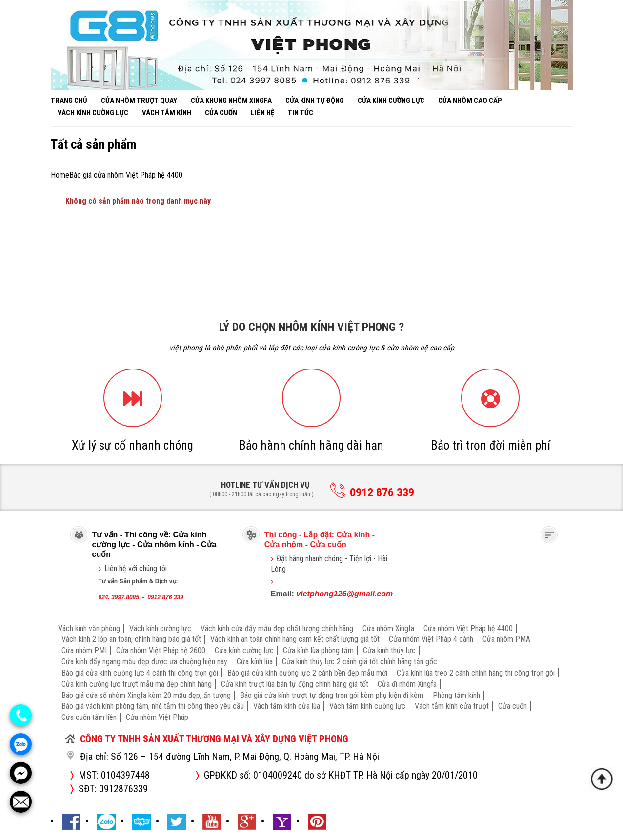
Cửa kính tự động (315, 101)
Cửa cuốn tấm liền (89, 717)
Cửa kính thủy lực (389, 650)
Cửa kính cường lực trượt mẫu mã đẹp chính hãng (137, 684)
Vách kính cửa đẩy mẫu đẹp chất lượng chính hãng (277, 628)
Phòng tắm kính (456, 695)
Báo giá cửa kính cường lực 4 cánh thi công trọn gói (140, 673)
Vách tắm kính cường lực (367, 706)
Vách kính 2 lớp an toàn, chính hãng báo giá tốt (131, 639)
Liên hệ (262, 113)
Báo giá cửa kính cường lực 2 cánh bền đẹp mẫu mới (307, 673)
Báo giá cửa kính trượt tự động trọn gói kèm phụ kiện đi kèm (332, 695)
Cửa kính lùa (255, 662)
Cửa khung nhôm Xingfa (231, 101)
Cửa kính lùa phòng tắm (318, 650)
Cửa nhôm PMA (506, 639)
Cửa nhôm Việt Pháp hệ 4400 (468, 628)
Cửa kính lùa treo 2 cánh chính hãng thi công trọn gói (476, 673)
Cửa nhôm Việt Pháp (157, 717)
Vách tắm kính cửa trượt (452, 706)
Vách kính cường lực (93, 113)
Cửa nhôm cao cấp (470, 101)
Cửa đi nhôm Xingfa (407, 684)
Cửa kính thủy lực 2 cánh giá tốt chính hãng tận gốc (360, 662)
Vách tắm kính (167, 113)
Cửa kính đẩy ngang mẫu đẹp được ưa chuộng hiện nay (144, 662)
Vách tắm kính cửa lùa (287, 706)
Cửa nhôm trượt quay (139, 101)
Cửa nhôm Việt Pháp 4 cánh (431, 639)
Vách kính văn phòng (89, 628)
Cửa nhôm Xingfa (388, 628)
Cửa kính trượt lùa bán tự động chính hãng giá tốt (295, 684)
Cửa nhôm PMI (84, 650)
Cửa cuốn (221, 113)
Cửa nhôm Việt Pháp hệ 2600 (161, 650)
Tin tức (301, 113)
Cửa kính (353, 535)
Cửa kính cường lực (391, 101)
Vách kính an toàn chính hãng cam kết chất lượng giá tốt (295, 639)
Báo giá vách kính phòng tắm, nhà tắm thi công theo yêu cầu (153, 706)
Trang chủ (69, 101)
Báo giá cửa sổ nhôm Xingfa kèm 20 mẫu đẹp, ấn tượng (146, 695)
